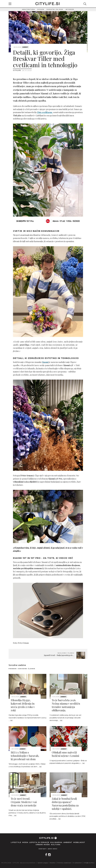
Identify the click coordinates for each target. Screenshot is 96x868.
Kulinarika (56, 842)
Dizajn (41, 9)
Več (11, 720)
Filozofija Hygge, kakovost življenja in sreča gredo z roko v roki (23, 705)
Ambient (25, 47)
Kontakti (43, 849)
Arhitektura (28, 9)
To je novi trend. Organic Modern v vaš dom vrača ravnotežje (24, 802)
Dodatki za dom (55, 9)
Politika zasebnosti (64, 863)
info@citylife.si (89, 863)
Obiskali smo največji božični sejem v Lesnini (65, 754)
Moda (25, 842)
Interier (70, 9)
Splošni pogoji (43, 863)
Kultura (56, 845)
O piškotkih (77, 863)
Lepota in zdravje (39, 842)
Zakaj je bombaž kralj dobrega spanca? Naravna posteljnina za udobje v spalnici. (65, 804)
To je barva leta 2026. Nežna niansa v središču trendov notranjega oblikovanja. (66, 705)
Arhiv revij (53, 849)
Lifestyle (16, 842)
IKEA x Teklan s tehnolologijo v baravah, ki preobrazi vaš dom (25, 756)
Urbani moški (43, 845)
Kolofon (53, 863)
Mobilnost (79, 842)
